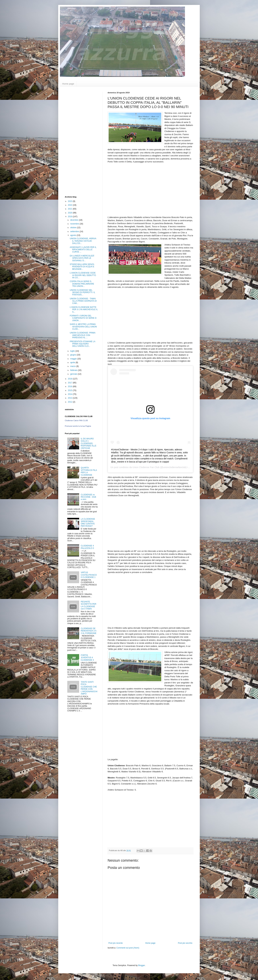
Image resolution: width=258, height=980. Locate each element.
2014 (70, 394)
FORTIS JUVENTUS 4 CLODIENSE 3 (87, 658)
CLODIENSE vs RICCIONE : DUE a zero (89, 497)
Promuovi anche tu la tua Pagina (78, 426)
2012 (70, 402)
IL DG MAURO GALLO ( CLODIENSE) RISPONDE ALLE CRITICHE (89, 443)
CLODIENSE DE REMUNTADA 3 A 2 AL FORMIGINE (89, 631)
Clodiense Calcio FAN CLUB (76, 420)
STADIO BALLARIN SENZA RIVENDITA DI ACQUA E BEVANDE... (82, 267)
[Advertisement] (78, 141)
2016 (70, 386)
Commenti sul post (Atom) (128, 948)
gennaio (74, 374)
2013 (70, 398)
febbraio (74, 370)
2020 (70, 213)
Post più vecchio (185, 943)
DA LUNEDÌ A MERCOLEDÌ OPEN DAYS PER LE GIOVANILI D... (82, 258)
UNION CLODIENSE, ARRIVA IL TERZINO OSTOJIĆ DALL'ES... (83, 241)
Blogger (142, 965)
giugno (73, 355)
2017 (70, 383)
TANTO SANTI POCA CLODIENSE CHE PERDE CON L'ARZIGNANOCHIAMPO (89, 688)
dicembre (75, 220)
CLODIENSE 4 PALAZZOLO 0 (87, 547)
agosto (73, 235)
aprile (73, 363)
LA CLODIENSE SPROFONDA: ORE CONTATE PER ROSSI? (88, 523)
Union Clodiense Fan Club (146, 467)
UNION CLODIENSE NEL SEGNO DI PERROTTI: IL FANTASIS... (82, 292)
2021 (70, 209)
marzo (73, 366)
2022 (70, 205)
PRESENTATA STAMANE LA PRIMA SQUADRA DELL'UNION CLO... (82, 344)
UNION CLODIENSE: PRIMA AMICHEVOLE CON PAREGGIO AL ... (83, 335)
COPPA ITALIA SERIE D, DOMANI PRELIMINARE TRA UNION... (82, 284)
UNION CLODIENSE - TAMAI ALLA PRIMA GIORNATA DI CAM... (83, 301)
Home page (68, 84)
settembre (75, 231)
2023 (70, 201)
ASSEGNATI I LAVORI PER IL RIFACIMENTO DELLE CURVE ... (83, 250)
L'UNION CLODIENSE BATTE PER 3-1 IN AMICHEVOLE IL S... (84, 310)
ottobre (74, 228)
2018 (70, 379)
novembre (75, 224)
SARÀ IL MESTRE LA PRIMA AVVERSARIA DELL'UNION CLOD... (83, 327)
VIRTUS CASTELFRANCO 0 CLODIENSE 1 (89, 575)
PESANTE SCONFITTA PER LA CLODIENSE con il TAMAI (89, 605)
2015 (70, 390)
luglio (73, 351)
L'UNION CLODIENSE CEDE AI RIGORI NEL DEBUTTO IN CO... (83, 275)
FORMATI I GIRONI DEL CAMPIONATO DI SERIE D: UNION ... (83, 318)
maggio (74, 359)
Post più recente (116, 943)
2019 (70, 217)
